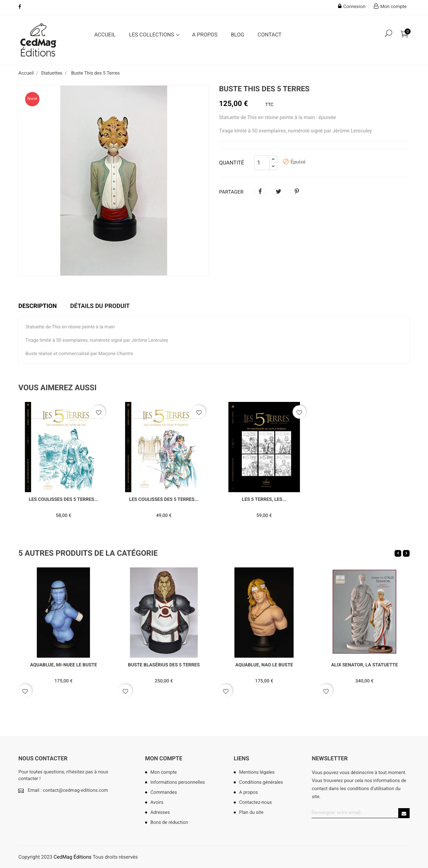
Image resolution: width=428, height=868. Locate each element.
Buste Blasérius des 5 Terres (164, 665)
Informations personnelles (178, 782)
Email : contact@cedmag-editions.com (68, 790)
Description (38, 306)
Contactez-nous (255, 802)
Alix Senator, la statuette (364, 665)
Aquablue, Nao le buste (264, 665)
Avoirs (157, 802)
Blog (238, 35)
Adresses (160, 812)
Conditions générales (261, 782)
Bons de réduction (169, 823)
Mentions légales (257, 772)
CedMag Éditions (72, 857)
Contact (270, 35)
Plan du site (251, 812)
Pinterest (297, 192)
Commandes (164, 792)
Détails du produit (100, 306)
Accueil (105, 35)
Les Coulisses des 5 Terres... (64, 500)
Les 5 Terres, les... (264, 500)
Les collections (152, 35)
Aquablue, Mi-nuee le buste (64, 665)
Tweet (279, 192)
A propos (205, 35)
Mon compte (164, 759)
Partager (260, 192)
